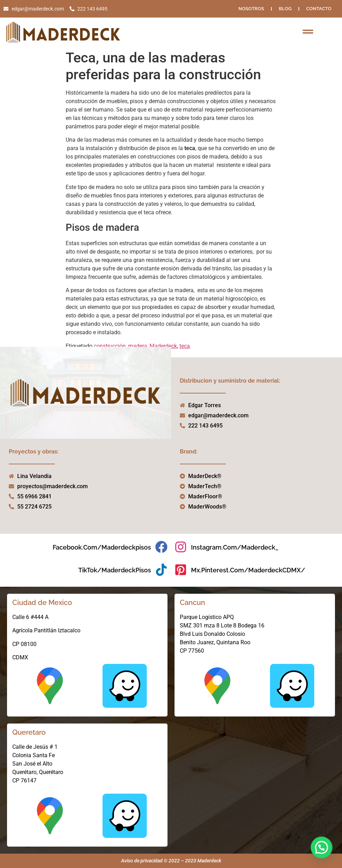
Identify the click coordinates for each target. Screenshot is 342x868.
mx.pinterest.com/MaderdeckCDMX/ (248, 570)
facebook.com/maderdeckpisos (102, 547)
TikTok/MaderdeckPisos (115, 570)
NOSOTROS (251, 9)
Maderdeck (163, 346)
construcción (110, 346)
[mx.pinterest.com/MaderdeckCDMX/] (181, 570)
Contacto (319, 9)
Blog (285, 9)
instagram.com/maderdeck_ (235, 547)
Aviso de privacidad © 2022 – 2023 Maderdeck (171, 861)
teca (185, 346)
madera (138, 346)
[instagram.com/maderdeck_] (181, 547)
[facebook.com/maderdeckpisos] (161, 547)
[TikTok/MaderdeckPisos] (161, 570)
